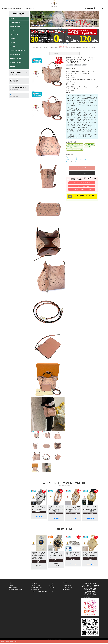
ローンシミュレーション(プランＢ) (82, 186)
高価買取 (65, 583)
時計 (10, 583)
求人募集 (51, 592)
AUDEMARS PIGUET (16, 27)
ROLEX (12, 19)
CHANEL (13, 43)
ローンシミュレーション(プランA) (82, 183)
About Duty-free (67, 589)
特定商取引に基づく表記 (37, 587)
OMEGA (12, 31)
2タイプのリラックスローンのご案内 (82, 189)
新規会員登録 (34, 583)
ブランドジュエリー (13, 587)
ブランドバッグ (76, 161)
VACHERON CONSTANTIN (18, 51)
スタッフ (51, 589)
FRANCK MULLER (15, 55)
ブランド (68, 156)
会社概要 (51, 583)
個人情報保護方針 (35, 589)
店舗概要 (51, 585)
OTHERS (13, 67)
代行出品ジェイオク (67, 585)
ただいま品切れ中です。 (82, 168)
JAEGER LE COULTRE (16, 63)
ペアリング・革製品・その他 (15, 589)
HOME (4, 8)
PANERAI (13, 47)
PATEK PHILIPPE (15, 23)
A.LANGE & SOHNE (16, 59)
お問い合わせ (30, 8)
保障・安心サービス (36, 585)
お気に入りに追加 (82, 173)
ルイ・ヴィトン (76, 158)
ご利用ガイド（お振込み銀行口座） (17, 8)
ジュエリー (11, 585)
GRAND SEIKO (14, 35)
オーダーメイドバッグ (68, 587)
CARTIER (13, 39)
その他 (84, 160)
